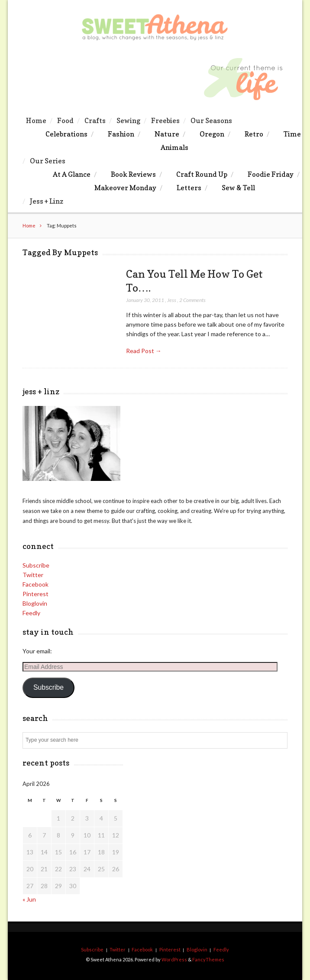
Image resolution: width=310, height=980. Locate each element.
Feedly (31, 613)
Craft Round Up (202, 174)
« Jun (29, 899)
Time (292, 134)
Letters (189, 188)
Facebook (36, 584)
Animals (174, 147)
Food (65, 120)
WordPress (174, 959)
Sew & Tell (238, 188)
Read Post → (144, 351)
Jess (172, 300)
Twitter (33, 575)
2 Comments (192, 300)
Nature (167, 134)
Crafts (95, 120)
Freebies (165, 120)
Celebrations (66, 134)
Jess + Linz (47, 201)
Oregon (212, 134)
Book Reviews (133, 174)
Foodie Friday (271, 174)
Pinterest (36, 594)
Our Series (48, 161)
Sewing (128, 120)
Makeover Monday (125, 188)
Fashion (121, 134)
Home (36, 120)
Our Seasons (211, 120)
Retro (254, 134)
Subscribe (36, 565)
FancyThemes (208, 959)
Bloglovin (35, 603)
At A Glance (72, 174)
